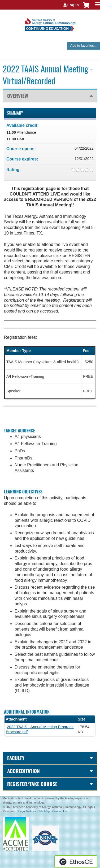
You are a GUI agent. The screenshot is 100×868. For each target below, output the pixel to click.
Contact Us (59, 811)
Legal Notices (27, 811)
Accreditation (23, 771)
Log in (73, 5)
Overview (18, 96)
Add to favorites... (84, 45)
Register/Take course (32, 784)
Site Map (44, 811)
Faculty (16, 758)
